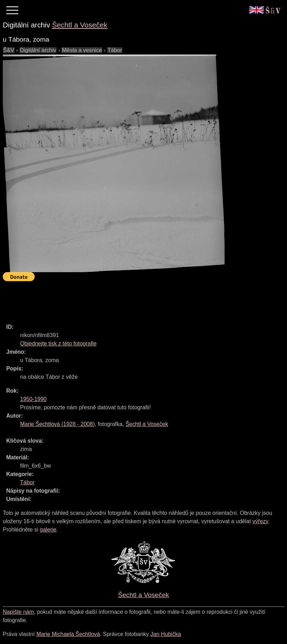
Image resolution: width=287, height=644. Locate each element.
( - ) (57, 424)
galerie (48, 530)
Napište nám (18, 612)
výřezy (260, 521)
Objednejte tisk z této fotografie (58, 344)
